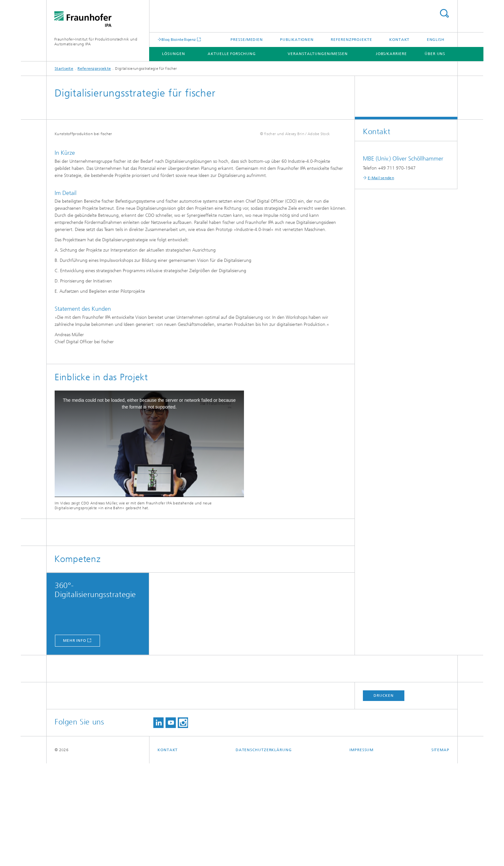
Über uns (435, 54)
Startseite (64, 69)
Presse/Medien (247, 40)
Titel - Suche (444, 13)
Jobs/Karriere (391, 54)
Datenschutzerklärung (264, 852)
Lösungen (173, 54)
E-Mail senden (381, 178)
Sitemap (440, 852)
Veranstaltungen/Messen (318, 54)
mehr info (75, 743)
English (436, 40)
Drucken (383, 798)
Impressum (361, 852)
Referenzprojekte (351, 40)
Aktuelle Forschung (232, 54)
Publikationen (297, 40)
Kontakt (399, 40)
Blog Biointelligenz (179, 39)
